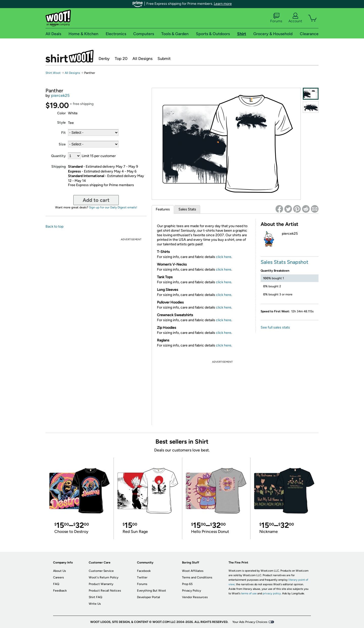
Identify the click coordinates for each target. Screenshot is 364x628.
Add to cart (96, 200)
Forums (276, 18)
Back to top (54, 226)
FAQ (56, 584)
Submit (164, 59)
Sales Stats (187, 209)
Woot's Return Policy (104, 577)
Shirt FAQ (95, 597)
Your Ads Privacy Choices (250, 622)
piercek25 (60, 95)
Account (295, 18)
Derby (104, 59)
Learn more (223, 4)
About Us (60, 571)
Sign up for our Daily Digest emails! (113, 207)
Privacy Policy (191, 591)
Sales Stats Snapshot (285, 262)
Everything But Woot (152, 591)
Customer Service (101, 571)
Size (62, 144)
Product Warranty (101, 584)
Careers (59, 577)
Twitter (142, 577)
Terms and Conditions (197, 577)
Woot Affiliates (193, 571)
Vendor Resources (195, 597)
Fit (63, 133)
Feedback (60, 591)
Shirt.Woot (70, 56)
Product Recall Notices (105, 591)
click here (224, 257)
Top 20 (121, 59)
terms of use (249, 593)
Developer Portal (149, 597)
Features (163, 209)
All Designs (142, 59)
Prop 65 (187, 584)
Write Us (95, 604)
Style (61, 123)
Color (61, 113)
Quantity (58, 156)
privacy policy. (272, 593)
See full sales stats (275, 327)
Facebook (144, 571)
